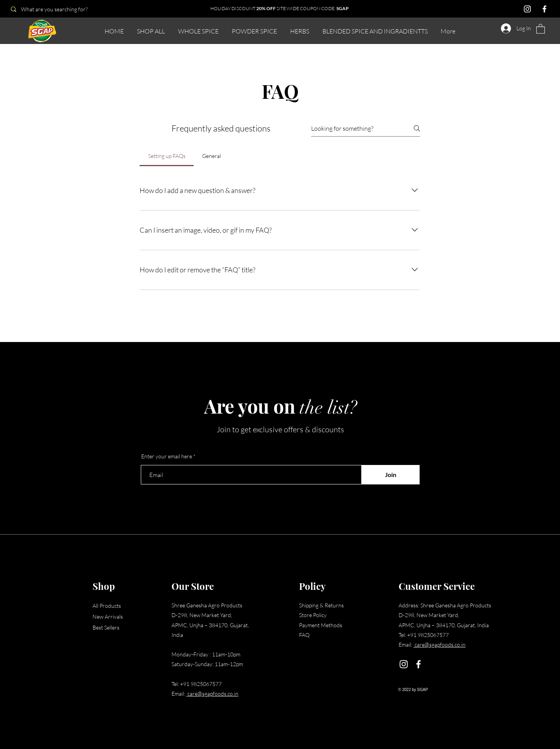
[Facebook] (544, 9)
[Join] (390, 475)
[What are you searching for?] (61, 9)
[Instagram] (527, 9)
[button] (541, 28)
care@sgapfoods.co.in (213, 694)
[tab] (167, 156)
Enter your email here (167, 456)
